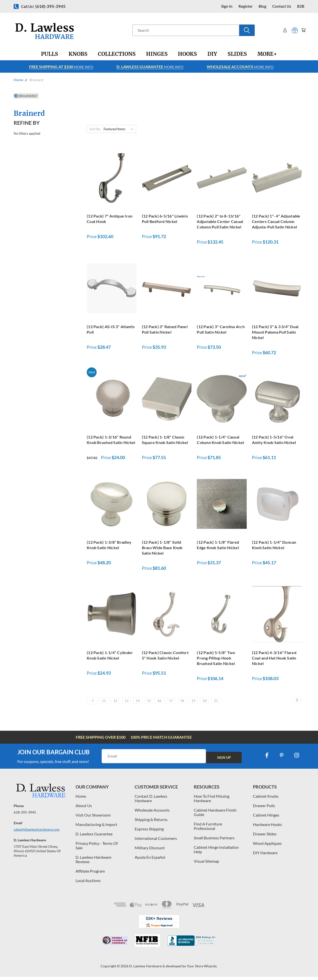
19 (224, 702)
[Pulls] (50, 54)
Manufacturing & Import (96, 827)
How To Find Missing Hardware (212, 801)
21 (253, 702)
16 (179, 702)
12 (120, 702)
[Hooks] (187, 54)
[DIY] (212, 54)
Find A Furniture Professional (208, 829)
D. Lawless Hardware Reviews (93, 862)
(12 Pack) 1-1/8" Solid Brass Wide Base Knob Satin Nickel (162, 548)
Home (81, 799)
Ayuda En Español (150, 860)
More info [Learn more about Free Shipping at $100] (61, 67)
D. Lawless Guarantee (94, 837)
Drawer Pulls (264, 808)
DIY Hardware (265, 856)
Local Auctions (88, 883)
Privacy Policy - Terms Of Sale (97, 848)
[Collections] (117, 54)
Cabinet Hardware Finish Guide (215, 815)
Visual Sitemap (206, 864)
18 (209, 702)
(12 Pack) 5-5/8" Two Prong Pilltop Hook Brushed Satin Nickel (216, 658)
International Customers (156, 841)
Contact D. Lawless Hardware (151, 801)
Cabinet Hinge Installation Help (216, 852)
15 (165, 702)
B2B (301, 6)
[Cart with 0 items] (302, 30)
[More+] (267, 54)
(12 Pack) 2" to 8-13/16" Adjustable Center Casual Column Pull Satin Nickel (220, 221)
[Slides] (237, 54)
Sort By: (95, 129)
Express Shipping (149, 832)
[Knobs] (78, 54)
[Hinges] (157, 54)
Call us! (43, 6)
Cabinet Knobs (266, 799)
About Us (84, 808)
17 (194, 702)
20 (238, 702)
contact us (282, 6)
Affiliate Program (90, 874)
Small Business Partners (214, 841)
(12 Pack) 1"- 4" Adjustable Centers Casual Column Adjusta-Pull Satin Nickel (276, 221)
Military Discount (150, 851)
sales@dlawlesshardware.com (37, 832)
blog (262, 6)
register (246, 6)
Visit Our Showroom (93, 818)
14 (150, 702)
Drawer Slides (265, 837)
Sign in (227, 6)
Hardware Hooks (267, 827)
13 (135, 702)
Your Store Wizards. (202, 969)
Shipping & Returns (151, 822)
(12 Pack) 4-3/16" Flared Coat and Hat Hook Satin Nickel (274, 658)
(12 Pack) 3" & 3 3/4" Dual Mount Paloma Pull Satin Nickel (275, 332)
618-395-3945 (25, 815)
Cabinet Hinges (266, 818)
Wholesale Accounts (152, 813)
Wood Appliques (267, 846)
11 (106, 702)
